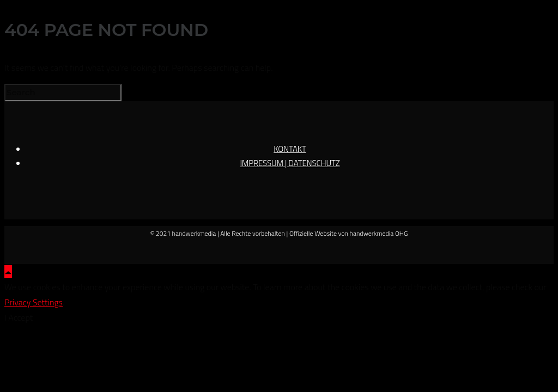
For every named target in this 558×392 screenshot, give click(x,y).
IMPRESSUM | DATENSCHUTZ (290, 163)
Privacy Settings (34, 302)
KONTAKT (290, 149)
